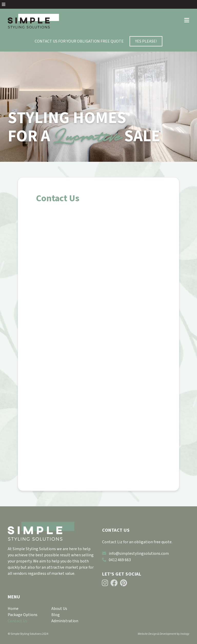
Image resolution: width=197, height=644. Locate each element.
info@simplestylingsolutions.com (135, 554)
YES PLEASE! (146, 41)
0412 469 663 (116, 560)
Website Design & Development (157, 634)
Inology (185, 634)
